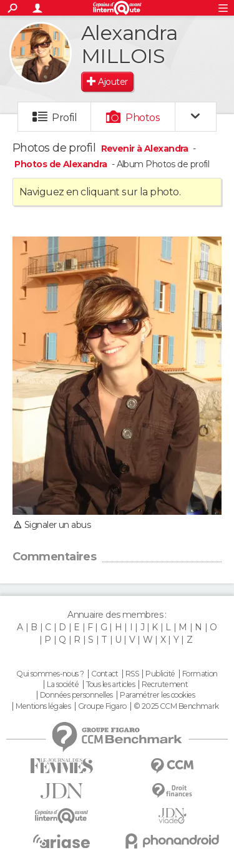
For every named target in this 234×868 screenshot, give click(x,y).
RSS (132, 674)
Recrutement (165, 685)
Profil (64, 118)
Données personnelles (76, 695)
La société (63, 685)
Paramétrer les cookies (157, 695)
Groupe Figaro (102, 706)
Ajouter (113, 82)
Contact (105, 674)
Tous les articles (110, 685)
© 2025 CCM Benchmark (176, 706)
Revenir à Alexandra (146, 149)
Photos (143, 118)
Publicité (160, 674)
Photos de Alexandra (61, 164)
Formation (200, 674)
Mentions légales (43, 706)
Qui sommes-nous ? (50, 674)
